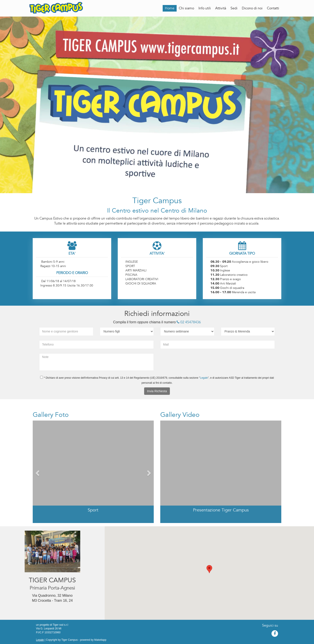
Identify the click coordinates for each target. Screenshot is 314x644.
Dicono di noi (252, 8)
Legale (204, 378)
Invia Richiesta (157, 391)
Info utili (205, 8)
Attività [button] (221, 8)
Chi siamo (186, 8)
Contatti (273, 8)
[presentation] (190, 362)
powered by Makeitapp (93, 640)
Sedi (234, 8)
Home (170, 8)
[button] (37, 472)
